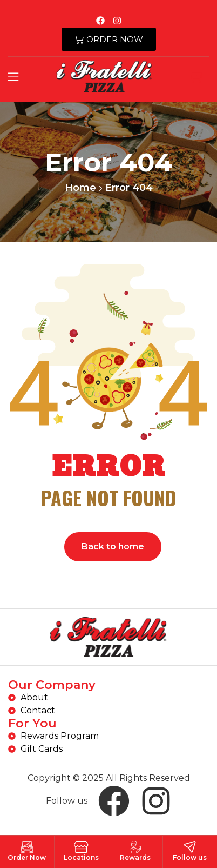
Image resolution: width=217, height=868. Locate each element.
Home (80, 188)
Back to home (113, 546)
